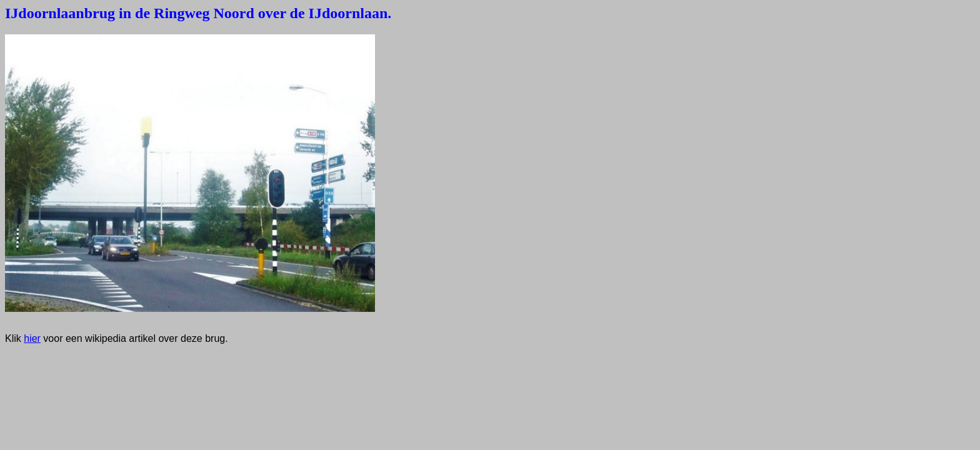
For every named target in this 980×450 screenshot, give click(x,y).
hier (32, 338)
